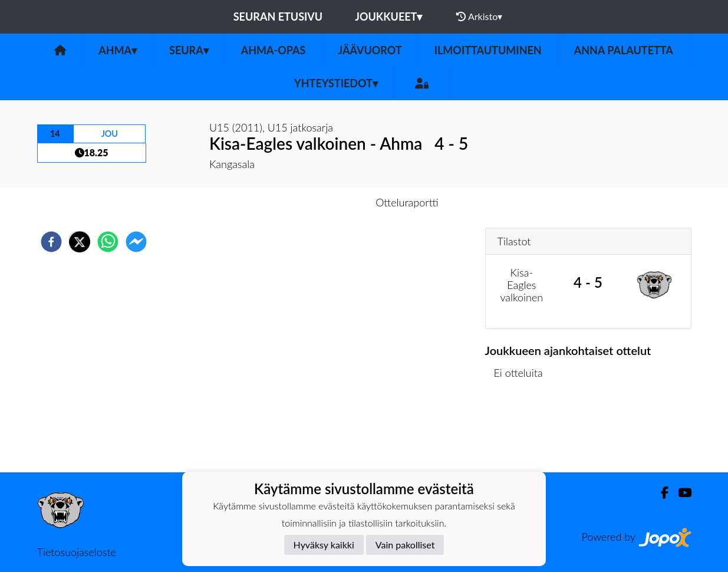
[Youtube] (680, 493)
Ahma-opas (274, 50)
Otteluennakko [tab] (323, 202)
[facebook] (51, 242)
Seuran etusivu (278, 17)
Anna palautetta (624, 50)
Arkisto (479, 17)
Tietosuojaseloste (77, 552)
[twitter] (80, 242)
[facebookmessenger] (136, 242)
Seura (189, 50)
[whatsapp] (108, 242)
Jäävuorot (370, 50)
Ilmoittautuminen (488, 50)
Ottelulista (523, 433)
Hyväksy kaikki (324, 545)
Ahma (118, 50)
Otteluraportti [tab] (407, 202)
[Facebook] (660, 493)
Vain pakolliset (405, 545)
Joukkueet (388, 17)
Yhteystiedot (336, 83)
